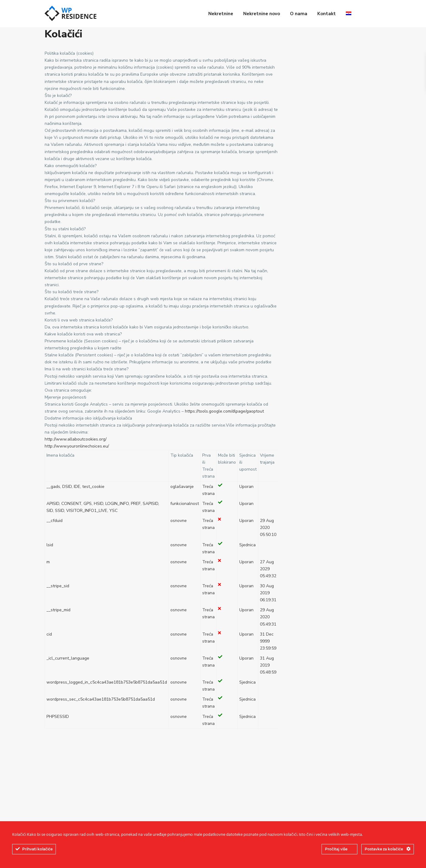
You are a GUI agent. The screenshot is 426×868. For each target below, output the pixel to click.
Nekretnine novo (262, 14)
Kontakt (327, 14)
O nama (299, 14)
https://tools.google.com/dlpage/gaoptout (225, 411)
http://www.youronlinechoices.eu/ (77, 446)
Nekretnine (221, 14)
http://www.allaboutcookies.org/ (76, 439)
